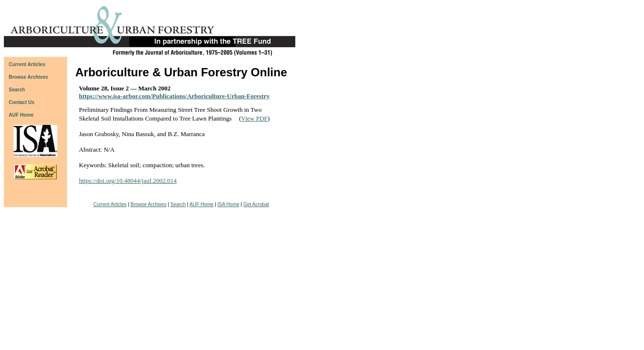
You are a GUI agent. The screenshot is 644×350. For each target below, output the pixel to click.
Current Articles (110, 204)
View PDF (254, 118)
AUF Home (21, 115)
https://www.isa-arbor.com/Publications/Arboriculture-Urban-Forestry (175, 96)
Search (178, 204)
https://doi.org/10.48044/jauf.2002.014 (128, 181)
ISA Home (229, 204)
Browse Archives (149, 204)
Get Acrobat (256, 204)
